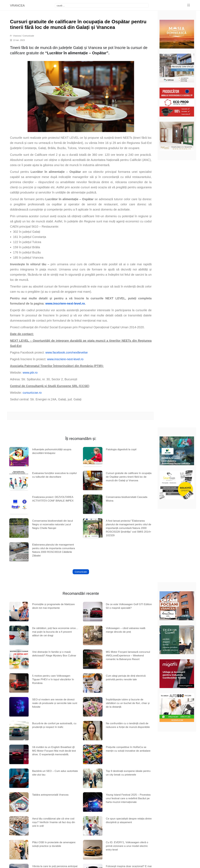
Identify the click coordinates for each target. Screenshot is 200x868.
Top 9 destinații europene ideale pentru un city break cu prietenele (128, 773)
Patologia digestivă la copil (121, 449)
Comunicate (28, 36)
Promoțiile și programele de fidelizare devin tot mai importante (53, 606)
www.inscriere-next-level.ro (65, 359)
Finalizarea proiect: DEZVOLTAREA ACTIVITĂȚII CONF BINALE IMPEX (53, 499)
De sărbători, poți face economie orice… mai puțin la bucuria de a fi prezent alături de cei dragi (55, 632)
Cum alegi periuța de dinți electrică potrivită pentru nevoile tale (126, 678)
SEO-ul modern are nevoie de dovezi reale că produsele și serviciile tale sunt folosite (55, 703)
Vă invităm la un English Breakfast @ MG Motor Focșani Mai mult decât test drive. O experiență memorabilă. (54, 751)
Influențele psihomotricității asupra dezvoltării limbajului (52, 451)
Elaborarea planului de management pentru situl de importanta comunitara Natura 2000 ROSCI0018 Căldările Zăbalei (54, 550)
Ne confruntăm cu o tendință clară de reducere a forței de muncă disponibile (128, 725)
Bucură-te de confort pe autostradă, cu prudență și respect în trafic (54, 725)
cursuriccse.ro (32, 393)
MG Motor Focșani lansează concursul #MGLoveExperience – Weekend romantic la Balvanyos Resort (128, 656)
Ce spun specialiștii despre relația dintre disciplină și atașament (129, 820)
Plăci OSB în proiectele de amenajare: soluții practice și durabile (54, 844)
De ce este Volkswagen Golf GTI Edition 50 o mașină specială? (129, 606)
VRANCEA (17, 5)
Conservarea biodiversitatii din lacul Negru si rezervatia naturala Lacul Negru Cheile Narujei (52, 524)
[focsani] (102, 5)
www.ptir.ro (30, 373)
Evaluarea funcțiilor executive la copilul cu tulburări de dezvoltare (54, 475)
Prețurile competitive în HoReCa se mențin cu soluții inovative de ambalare (128, 749)
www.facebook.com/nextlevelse (67, 352)
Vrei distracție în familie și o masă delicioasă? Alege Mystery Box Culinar (54, 654)
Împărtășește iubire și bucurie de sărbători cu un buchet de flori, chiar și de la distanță (128, 703)
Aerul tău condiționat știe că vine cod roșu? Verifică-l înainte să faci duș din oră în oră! (54, 822)
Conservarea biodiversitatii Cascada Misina (127, 499)
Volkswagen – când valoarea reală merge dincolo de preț (126, 630)
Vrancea (17, 36)
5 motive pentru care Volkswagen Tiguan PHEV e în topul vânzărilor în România (53, 679)
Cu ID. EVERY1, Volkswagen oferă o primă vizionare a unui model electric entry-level (127, 846)
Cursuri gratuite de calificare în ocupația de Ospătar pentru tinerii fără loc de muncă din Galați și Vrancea (129, 477)
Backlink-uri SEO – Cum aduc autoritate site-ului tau (55, 773)
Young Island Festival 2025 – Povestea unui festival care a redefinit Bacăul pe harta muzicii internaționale (128, 798)
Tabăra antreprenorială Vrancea (50, 795)
